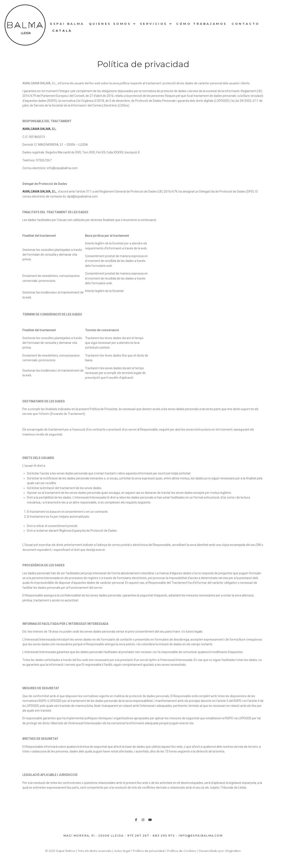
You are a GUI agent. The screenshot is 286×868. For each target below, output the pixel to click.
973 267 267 (138, 836)
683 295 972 (164, 836)
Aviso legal (122, 851)
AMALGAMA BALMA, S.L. (40, 129)
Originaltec (233, 851)
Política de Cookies (181, 851)
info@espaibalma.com (201, 836)
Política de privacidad (148, 851)
